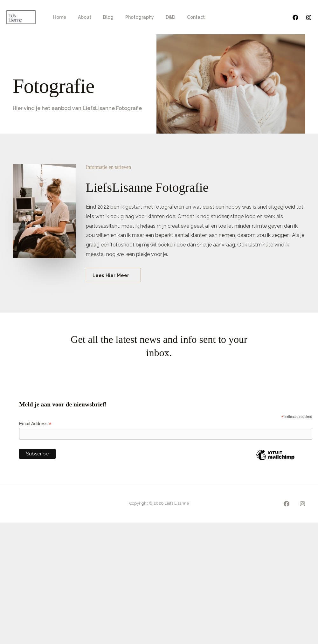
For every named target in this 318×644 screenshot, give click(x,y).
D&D (157, 17)
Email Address (35, 424)
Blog (101, 17)
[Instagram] (309, 17)
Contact (180, 17)
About (80, 17)
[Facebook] (295, 17)
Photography (129, 17)
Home (58, 17)
